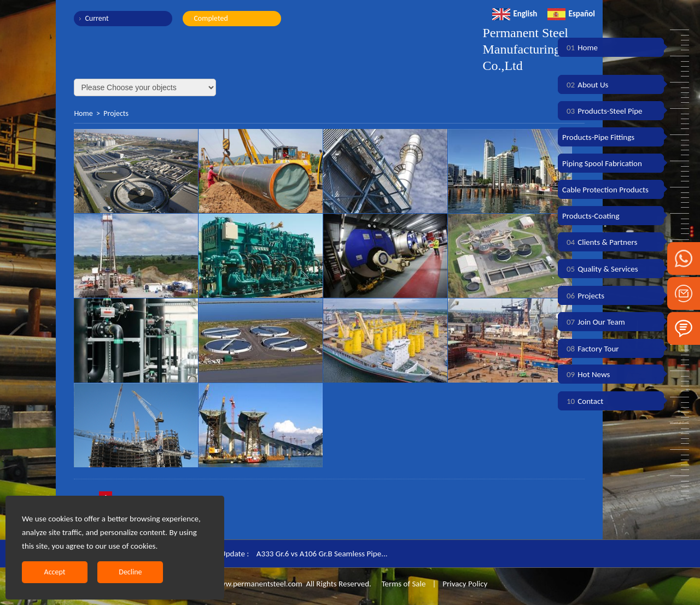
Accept (55, 572)
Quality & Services (600, 269)
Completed (211, 18)
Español (571, 14)
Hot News (586, 374)
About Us (585, 85)
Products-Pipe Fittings (598, 137)
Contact (583, 401)
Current (97, 18)
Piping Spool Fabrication (602, 163)
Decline (130, 572)
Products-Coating (591, 216)
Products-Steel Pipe (602, 111)
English (515, 14)
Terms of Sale (402, 584)
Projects (116, 113)
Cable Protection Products (605, 190)
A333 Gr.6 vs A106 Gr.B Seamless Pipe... (322, 554)
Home (83, 113)
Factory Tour (591, 349)
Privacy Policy (465, 584)
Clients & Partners (600, 242)
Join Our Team (594, 322)
